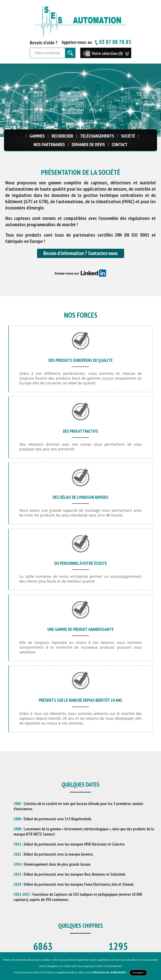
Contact (120, 144)
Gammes (37, 136)
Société (128, 136)
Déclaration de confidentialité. (110, 972)
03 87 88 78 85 (113, 42)
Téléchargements (97, 136)
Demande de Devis (88, 144)
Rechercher (62, 136)
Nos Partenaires (49, 144)
